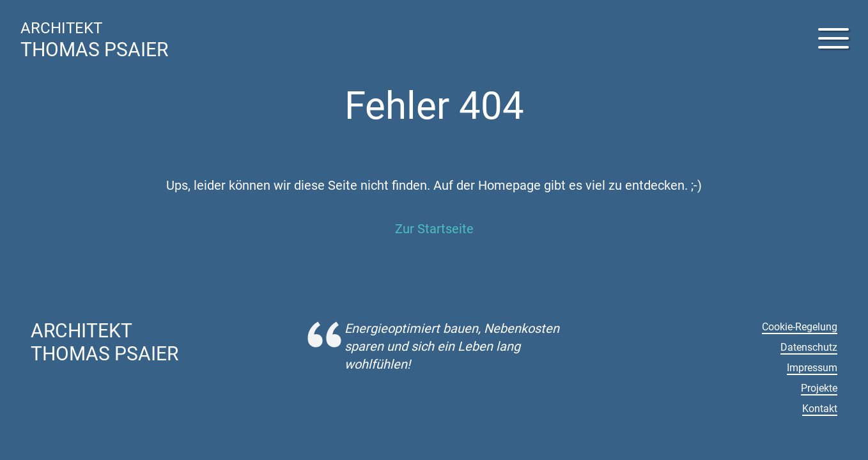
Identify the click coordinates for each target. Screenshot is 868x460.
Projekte (819, 388)
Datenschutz (809, 347)
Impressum (812, 368)
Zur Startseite (434, 229)
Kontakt (820, 409)
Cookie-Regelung (800, 327)
